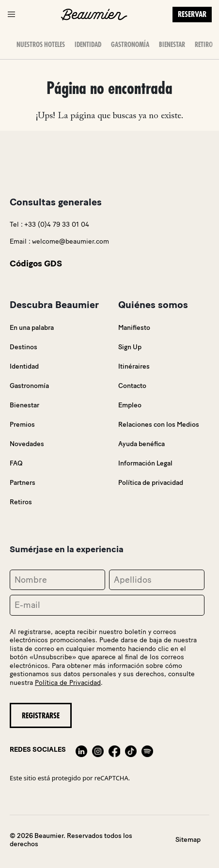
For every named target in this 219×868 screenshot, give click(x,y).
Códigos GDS (36, 263)
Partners (23, 483)
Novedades (27, 444)
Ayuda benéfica (141, 444)
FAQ (16, 463)
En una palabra (32, 328)
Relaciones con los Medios (159, 425)
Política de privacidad (151, 483)
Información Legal (145, 463)
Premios (22, 425)
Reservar (192, 15)
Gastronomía (130, 45)
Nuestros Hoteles (41, 45)
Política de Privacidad (68, 683)
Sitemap (188, 840)
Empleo (130, 405)
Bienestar (172, 45)
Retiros (205, 45)
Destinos (23, 347)
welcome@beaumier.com (70, 241)
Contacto (132, 386)
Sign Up (130, 347)
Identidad (88, 45)
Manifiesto (134, 328)
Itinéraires (134, 366)
